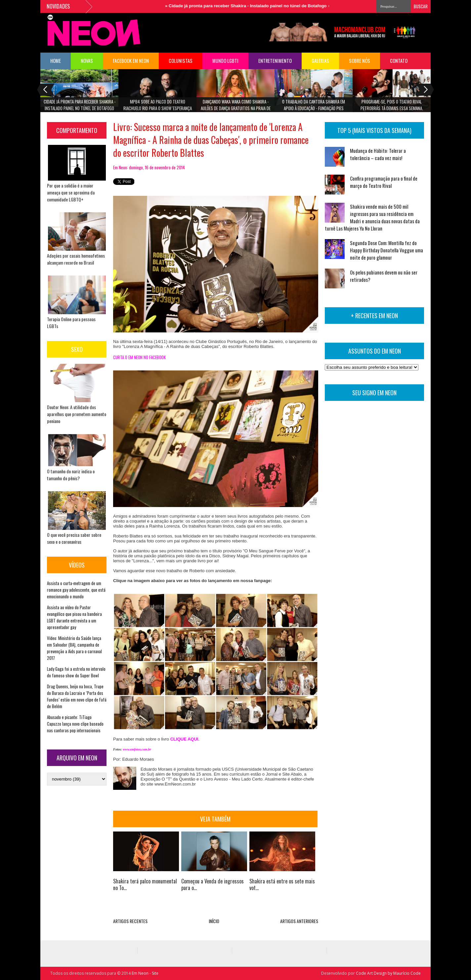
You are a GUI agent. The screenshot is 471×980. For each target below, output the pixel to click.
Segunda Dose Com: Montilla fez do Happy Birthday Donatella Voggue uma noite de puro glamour (386, 250)
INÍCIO (214, 921)
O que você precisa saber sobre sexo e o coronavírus (74, 538)
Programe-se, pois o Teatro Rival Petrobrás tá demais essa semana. (392, 105)
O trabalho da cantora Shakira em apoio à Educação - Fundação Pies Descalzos (314, 107)
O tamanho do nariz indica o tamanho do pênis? (71, 475)
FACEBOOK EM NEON (131, 61)
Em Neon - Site (145, 973)
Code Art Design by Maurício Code (388, 973)
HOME (56, 61)
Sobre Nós (360, 61)
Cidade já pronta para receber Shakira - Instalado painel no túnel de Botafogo (254, 6)
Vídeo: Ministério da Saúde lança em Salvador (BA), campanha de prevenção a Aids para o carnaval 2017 (74, 648)
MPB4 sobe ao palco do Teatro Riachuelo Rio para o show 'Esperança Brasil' (158, 107)
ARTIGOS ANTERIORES (299, 921)
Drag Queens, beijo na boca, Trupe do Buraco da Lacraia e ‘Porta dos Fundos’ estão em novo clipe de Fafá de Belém (77, 696)
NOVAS (87, 61)
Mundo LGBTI (225, 61)
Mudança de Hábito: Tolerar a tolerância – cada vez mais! (378, 154)
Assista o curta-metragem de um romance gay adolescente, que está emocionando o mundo (76, 590)
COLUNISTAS (181, 61)
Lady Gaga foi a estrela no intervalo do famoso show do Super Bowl (76, 672)
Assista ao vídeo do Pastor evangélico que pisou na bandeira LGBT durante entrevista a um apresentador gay (74, 617)
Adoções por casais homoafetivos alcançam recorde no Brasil (76, 259)
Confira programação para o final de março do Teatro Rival (384, 182)
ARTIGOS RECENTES (130, 921)
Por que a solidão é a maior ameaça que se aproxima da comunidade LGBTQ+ (71, 192)
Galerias (320, 61)
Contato (399, 61)
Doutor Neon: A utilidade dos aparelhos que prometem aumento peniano (77, 414)
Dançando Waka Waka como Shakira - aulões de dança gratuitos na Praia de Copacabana (236, 107)
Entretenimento (275, 61)
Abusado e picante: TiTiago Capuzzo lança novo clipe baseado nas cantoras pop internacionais (75, 724)
